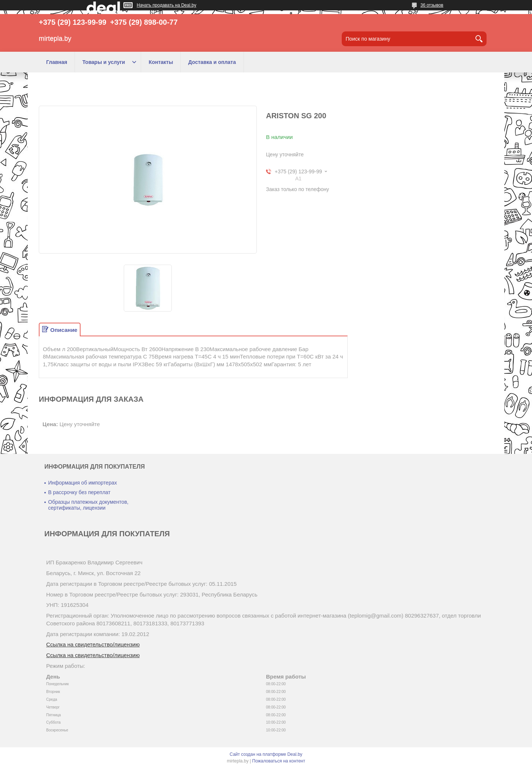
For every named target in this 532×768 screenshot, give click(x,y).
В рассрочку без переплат (79, 492)
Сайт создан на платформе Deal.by (266, 754)
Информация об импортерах (82, 483)
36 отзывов (432, 5)
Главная (57, 62)
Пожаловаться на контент (279, 761)
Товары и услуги (104, 62)
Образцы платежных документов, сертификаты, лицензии (88, 505)
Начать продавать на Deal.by (166, 5)
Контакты (161, 62)
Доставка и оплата (212, 62)
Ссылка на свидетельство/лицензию (93, 644)
